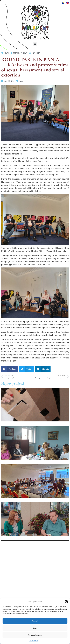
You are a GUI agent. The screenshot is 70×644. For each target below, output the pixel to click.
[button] (66, 602)
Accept (35, 621)
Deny (35, 628)
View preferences (35, 635)
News (6, 53)
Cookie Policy (34, 641)
